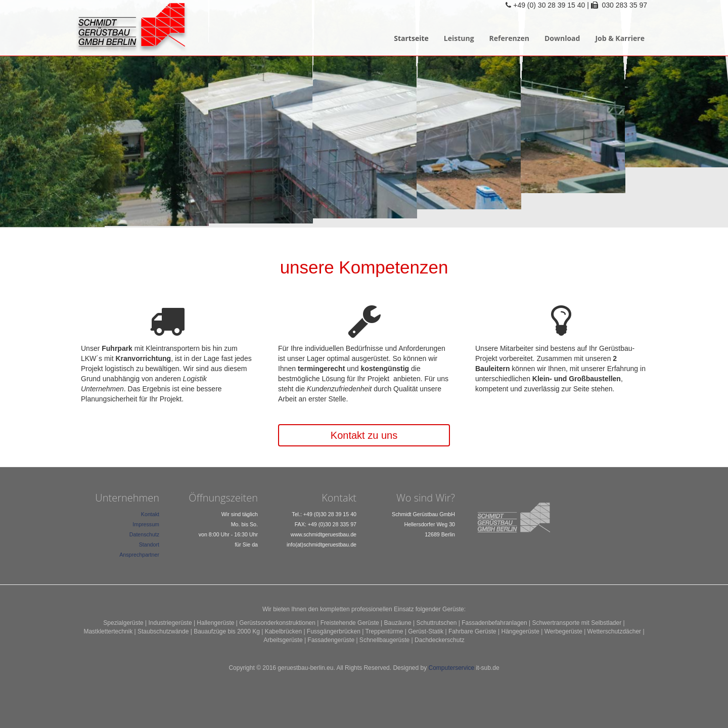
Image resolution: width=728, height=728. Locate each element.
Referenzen (509, 38)
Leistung (459, 38)
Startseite (411, 38)
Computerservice (452, 668)
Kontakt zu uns (364, 435)
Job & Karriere (620, 38)
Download (562, 38)
